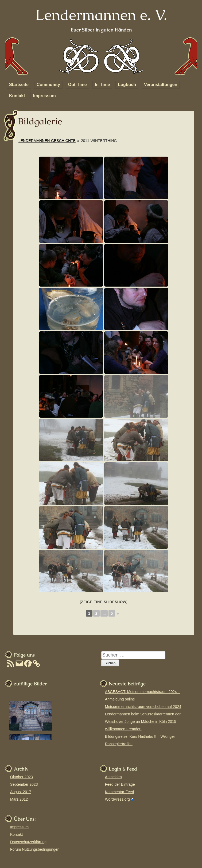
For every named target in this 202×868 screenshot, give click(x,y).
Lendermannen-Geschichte (47, 141)
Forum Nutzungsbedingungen (35, 849)
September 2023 (24, 784)
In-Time (102, 85)
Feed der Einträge (120, 784)
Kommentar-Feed (120, 792)
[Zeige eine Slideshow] (104, 602)
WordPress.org (117, 799)
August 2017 (21, 792)
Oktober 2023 (22, 777)
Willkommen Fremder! (123, 729)
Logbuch (127, 85)
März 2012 (19, 799)
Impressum (44, 96)
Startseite (19, 85)
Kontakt (17, 96)
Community (48, 85)
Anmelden (113, 777)
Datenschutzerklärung (28, 842)
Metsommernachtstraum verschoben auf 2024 (143, 707)
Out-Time (77, 85)
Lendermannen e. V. (101, 15)
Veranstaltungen (161, 85)
